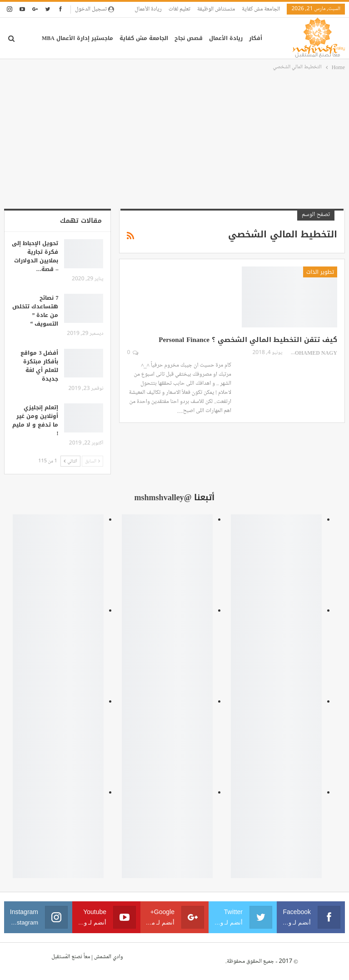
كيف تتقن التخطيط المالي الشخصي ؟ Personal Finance (248, 340)
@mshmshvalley (163, 498)
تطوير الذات (320, 272)
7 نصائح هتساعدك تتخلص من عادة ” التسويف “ (35, 311)
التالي (70, 461)
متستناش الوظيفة (216, 9)
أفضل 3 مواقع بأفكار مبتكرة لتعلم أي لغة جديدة (39, 366)
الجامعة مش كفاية (261, 9)
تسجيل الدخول (95, 9)
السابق (93, 461)
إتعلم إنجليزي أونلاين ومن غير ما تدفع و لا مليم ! (35, 420)
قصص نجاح (189, 38)
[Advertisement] (174, 141)
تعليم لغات (179, 9)
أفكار (256, 38)
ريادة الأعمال (148, 9)
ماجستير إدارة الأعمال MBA (77, 38)
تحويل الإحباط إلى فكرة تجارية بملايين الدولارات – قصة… (35, 256)
